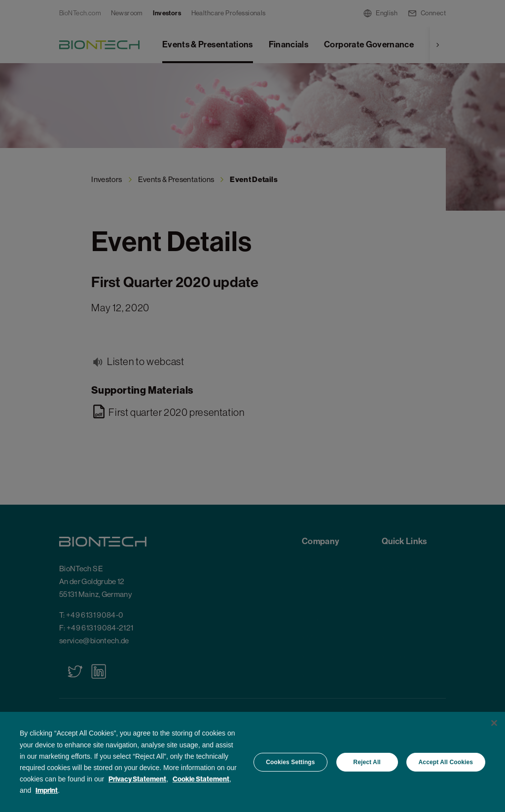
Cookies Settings (290, 762)
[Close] (494, 723)
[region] (252, 762)
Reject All (367, 762)
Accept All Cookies (446, 762)
